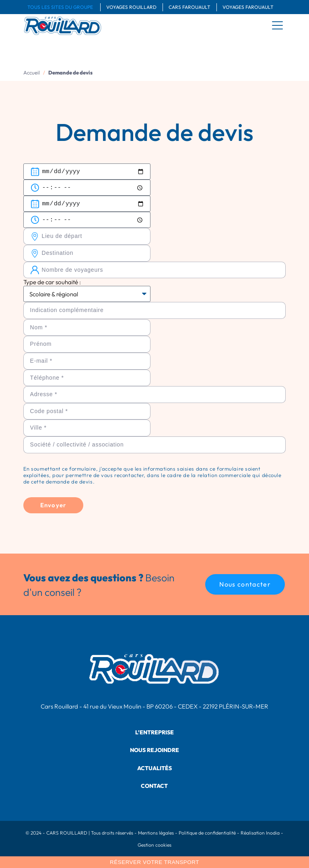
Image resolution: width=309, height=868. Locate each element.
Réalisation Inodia (260, 833)
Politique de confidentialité (207, 833)
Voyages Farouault (248, 7)
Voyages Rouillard (131, 7)
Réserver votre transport (154, 862)
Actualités (154, 768)
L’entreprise (154, 732)
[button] (245, 584)
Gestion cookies (154, 845)
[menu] (278, 25)
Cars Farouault (190, 7)
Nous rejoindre (154, 750)
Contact (154, 786)
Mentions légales (156, 833)
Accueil (32, 72)
